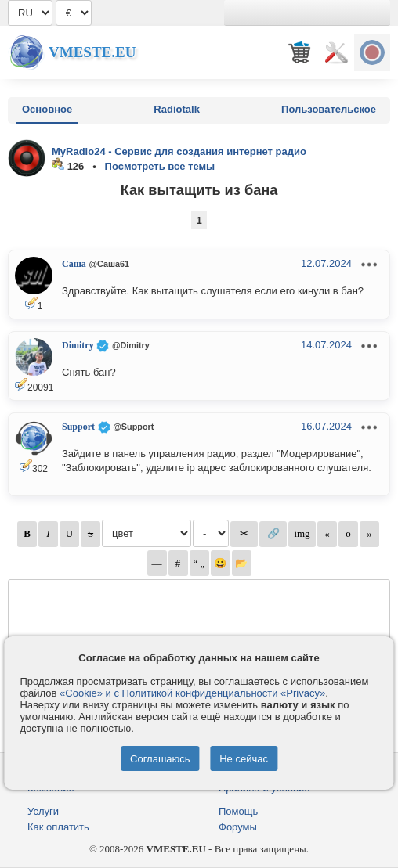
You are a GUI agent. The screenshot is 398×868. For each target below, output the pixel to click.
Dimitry (78, 345)
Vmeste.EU (92, 52)
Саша (74, 264)
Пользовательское (329, 109)
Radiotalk (177, 109)
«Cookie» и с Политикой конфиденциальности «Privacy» (192, 693)
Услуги (43, 811)
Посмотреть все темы (160, 166)
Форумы (238, 827)
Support (78, 427)
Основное (47, 109)
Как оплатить (58, 827)
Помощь (238, 811)
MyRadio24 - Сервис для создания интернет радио (179, 151)
